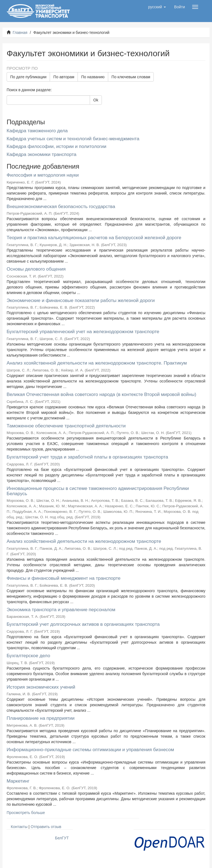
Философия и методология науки (43, 175)
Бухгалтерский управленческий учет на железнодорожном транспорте (83, 332)
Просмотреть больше (26, 813)
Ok (96, 100)
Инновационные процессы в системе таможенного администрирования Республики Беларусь (98, 491)
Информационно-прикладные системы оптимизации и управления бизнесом (90, 750)
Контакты (19, 827)
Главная (20, 33)
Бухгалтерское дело (28, 656)
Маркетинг (18, 781)
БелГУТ (62, 838)
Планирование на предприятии (41, 718)
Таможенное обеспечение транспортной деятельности (66, 426)
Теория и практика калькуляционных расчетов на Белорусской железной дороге (94, 238)
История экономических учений (41, 687)
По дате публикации (28, 77)
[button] (157, 7)
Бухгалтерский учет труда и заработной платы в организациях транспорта (87, 457)
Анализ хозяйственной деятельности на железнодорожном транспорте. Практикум (97, 363)
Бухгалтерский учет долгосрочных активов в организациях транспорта (83, 624)
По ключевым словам (131, 77)
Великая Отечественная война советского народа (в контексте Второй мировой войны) (101, 394)
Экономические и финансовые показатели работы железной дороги (81, 300)
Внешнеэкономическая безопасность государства (61, 207)
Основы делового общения (36, 269)
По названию (93, 77)
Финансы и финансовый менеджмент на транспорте (64, 578)
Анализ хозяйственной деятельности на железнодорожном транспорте (84, 541)
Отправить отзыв (46, 827)
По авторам (64, 77)
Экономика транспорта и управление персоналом (61, 610)
